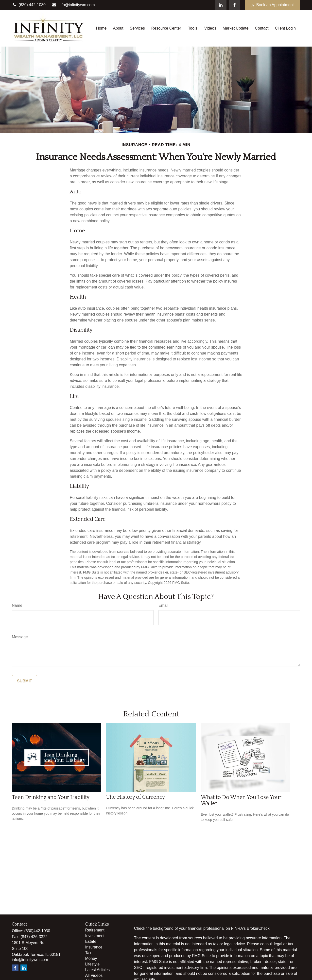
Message (20, 637)
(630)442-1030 (37, 931)
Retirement (95, 930)
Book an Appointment (273, 5)
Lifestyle (93, 964)
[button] (101, 28)
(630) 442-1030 (29, 5)
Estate (91, 941)
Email (163, 605)
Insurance (94, 947)
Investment (95, 936)
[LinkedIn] (221, 5)
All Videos (94, 975)
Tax (88, 953)
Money (91, 958)
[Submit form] (25, 681)
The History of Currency (136, 797)
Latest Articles (98, 970)
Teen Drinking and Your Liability (51, 797)
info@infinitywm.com (73, 5)
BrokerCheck (258, 928)
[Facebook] (234, 5)
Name (17, 605)
